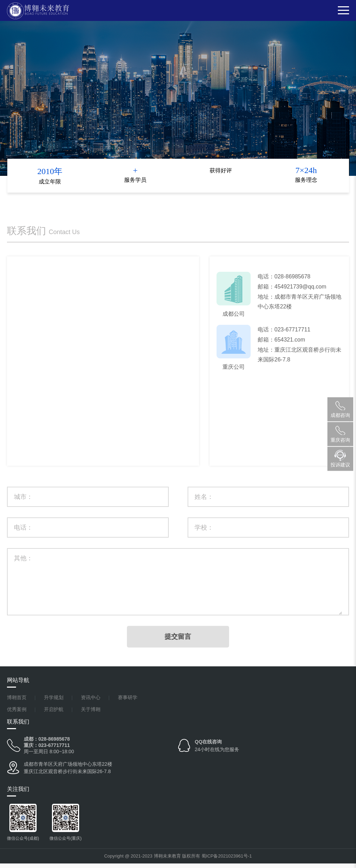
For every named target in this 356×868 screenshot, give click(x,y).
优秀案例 (17, 714)
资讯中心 (91, 702)
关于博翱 (91, 714)
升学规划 (54, 702)
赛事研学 (128, 702)
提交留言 (178, 641)
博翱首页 (17, 702)
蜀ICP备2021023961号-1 (227, 860)
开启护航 (54, 714)
